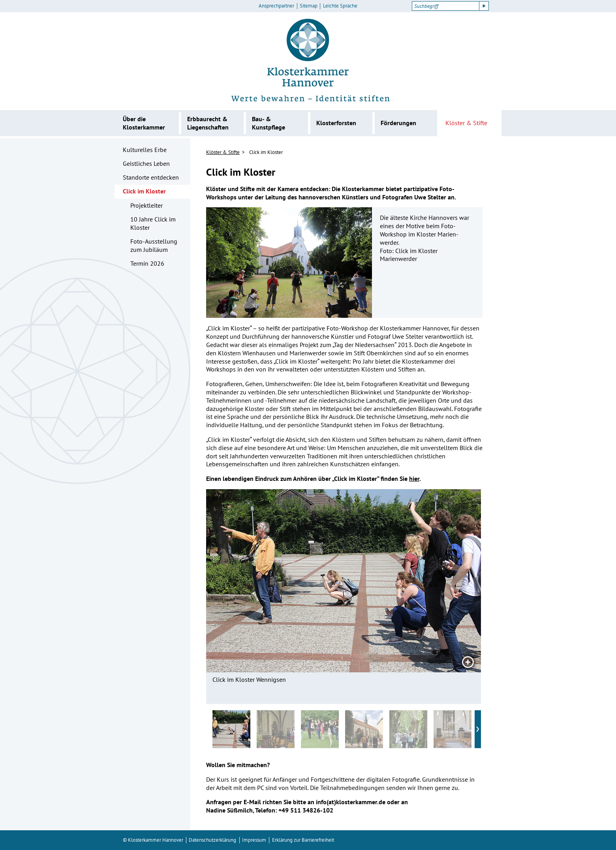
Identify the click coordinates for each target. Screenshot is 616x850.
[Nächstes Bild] (449, 581)
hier (414, 478)
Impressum (254, 840)
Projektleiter (146, 205)
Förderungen (398, 123)
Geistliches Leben (146, 163)
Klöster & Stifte (466, 123)
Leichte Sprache (340, 6)
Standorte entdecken (151, 177)
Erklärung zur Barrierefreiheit (303, 840)
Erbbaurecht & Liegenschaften (208, 123)
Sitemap (309, 6)
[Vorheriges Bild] (238, 581)
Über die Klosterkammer (144, 123)
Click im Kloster (144, 191)
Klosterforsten (336, 123)
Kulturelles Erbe (145, 150)
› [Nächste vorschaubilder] (478, 728)
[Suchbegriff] (446, 6)
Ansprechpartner (276, 6)
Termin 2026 (147, 263)
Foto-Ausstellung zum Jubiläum (154, 245)
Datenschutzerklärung (212, 840)
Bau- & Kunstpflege (269, 123)
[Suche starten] (484, 6)
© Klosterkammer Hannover (153, 840)
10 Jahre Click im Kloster (153, 223)
